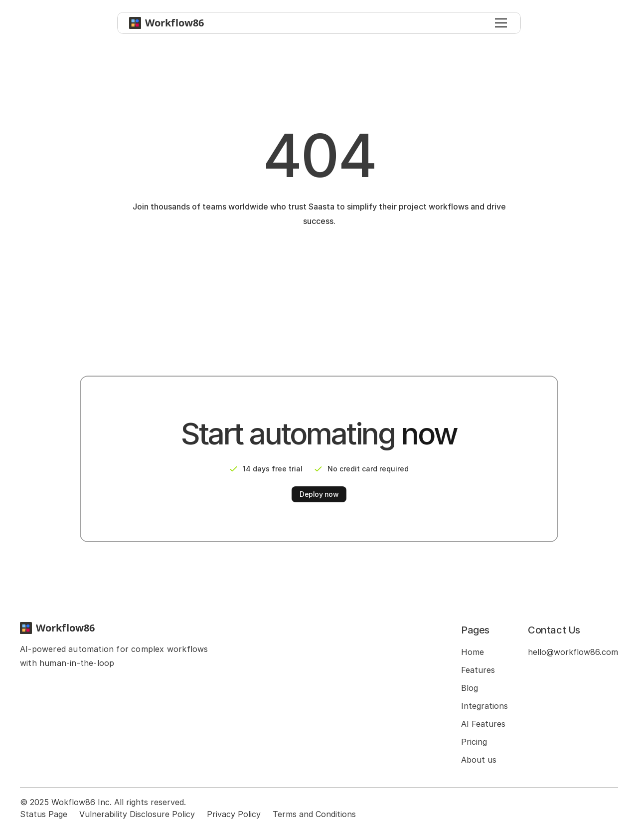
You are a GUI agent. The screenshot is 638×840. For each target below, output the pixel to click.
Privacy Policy (234, 814)
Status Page (44, 814)
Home (473, 652)
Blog (470, 688)
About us (479, 760)
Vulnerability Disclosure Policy (137, 814)
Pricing (474, 742)
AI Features (483, 724)
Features (478, 670)
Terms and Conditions (314, 814)
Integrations (484, 706)
